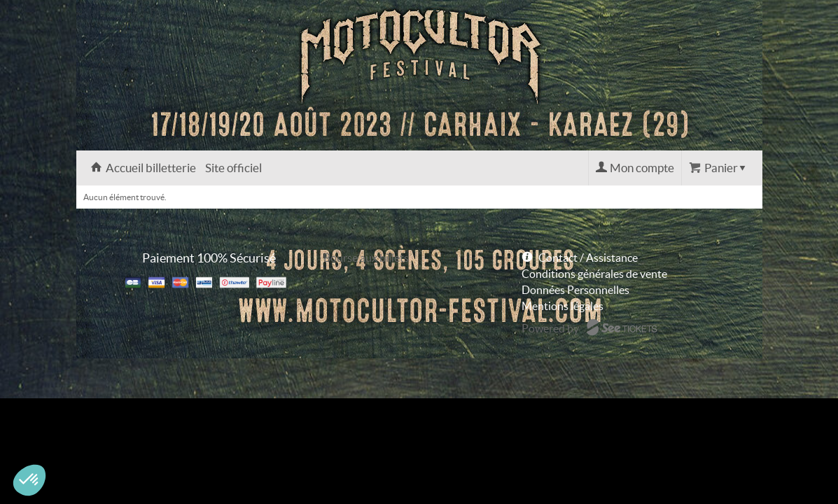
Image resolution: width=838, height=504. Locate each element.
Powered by (550, 328)
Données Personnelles (575, 290)
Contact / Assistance (588, 258)
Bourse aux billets (366, 258)
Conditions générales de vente (594, 274)
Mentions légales (563, 306)
